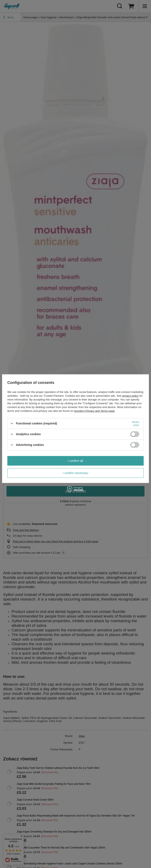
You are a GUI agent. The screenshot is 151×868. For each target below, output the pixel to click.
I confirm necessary (75, 473)
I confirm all (75, 461)
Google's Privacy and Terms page (94, 411)
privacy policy (130, 396)
